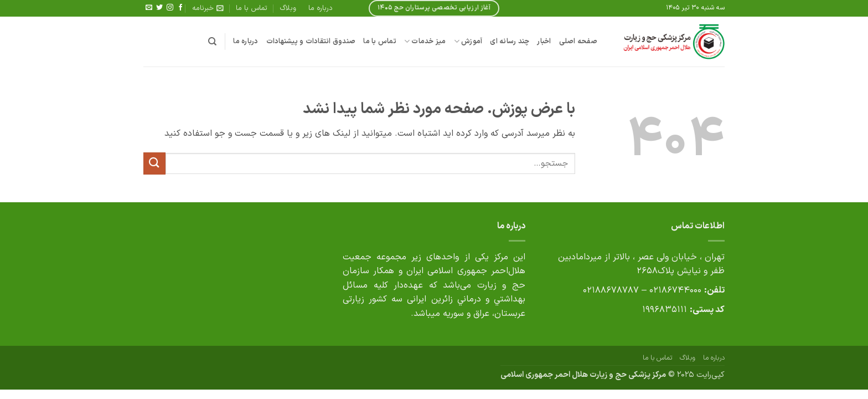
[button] (208, 8)
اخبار (544, 41)
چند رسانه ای (510, 41)
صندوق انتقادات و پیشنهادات (311, 41)
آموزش (468, 42)
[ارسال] (154, 163)
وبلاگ (288, 8)
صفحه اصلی (578, 41)
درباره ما (321, 8)
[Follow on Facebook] (180, 8)
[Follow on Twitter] (159, 8)
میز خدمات (425, 42)
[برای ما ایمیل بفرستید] (149, 8)
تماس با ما (252, 8)
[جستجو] (212, 42)
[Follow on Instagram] (170, 8)
